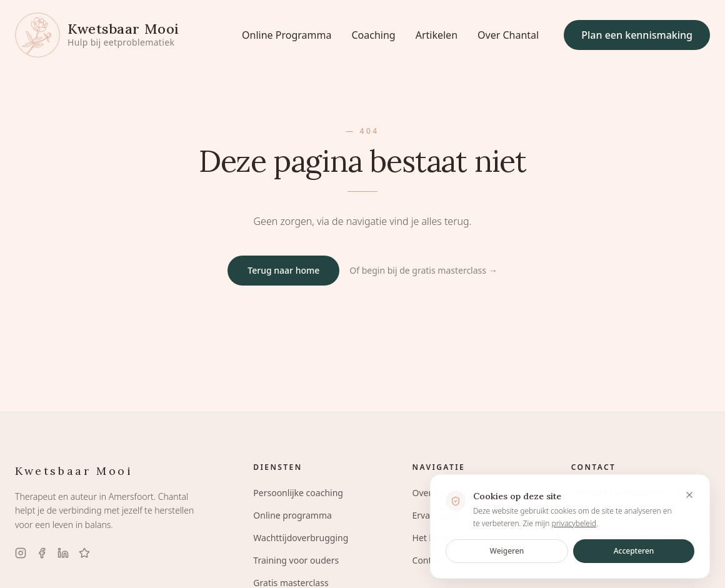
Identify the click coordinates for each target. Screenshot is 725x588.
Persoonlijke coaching (298, 493)
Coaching (373, 35)
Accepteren (634, 555)
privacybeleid (574, 526)
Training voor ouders (296, 560)
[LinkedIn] (63, 553)
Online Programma (287, 35)
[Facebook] (42, 553)
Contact (428, 560)
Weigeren (507, 555)
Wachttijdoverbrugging (301, 538)
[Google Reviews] (84, 553)
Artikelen (437, 35)
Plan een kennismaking (637, 35)
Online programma (292, 515)
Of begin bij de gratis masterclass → (423, 270)
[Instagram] (21, 553)
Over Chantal (508, 35)
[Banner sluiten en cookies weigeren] (689, 499)
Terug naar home (283, 270)
